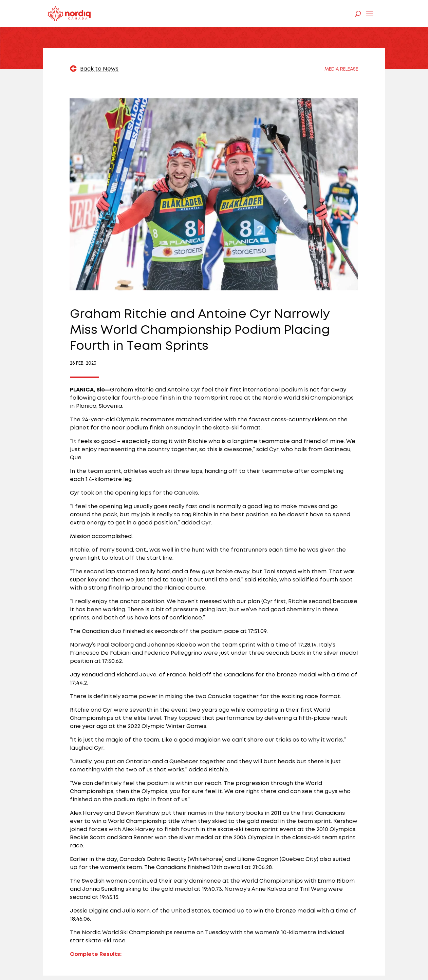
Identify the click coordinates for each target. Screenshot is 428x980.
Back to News (99, 69)
